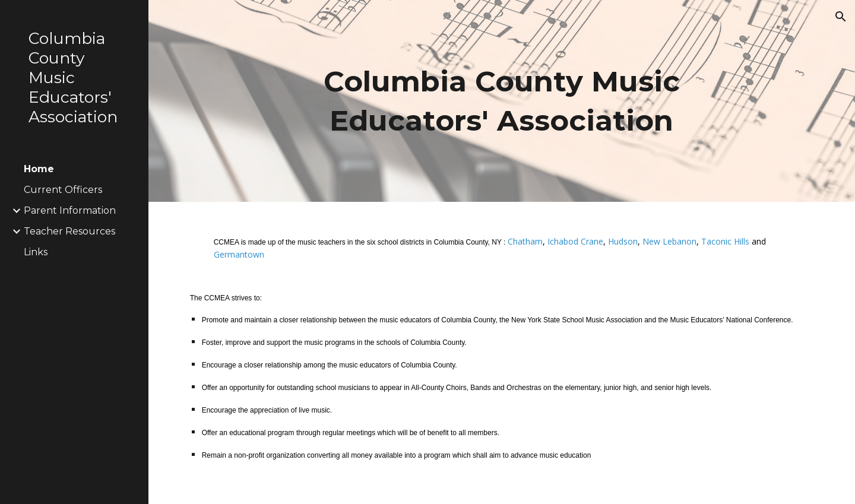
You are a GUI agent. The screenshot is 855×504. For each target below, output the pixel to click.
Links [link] (36, 252)
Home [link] (39, 169)
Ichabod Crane (575, 241)
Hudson (623, 241)
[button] (841, 17)
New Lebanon (669, 241)
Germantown (239, 254)
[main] (502, 101)
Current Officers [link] (63, 190)
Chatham (525, 241)
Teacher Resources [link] (69, 231)
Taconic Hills (725, 241)
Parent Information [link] (70, 210)
